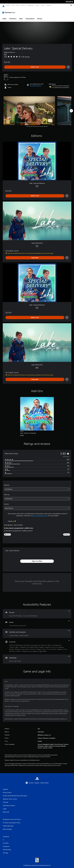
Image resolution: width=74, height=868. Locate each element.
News (37, 5)
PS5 (13, 5)
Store (43, 5)
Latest (4, 17)
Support (48, 5)
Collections (13, 17)
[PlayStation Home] (3, 5)
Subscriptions (30, 17)
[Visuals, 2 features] (37, 612)
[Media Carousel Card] (29, 109)
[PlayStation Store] (9, 11)
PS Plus (23, 5)
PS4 (17, 5)
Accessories (30, 5)
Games (8, 5)
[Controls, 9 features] (37, 644)
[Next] (71, 109)
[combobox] (37, 487)
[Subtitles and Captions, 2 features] (37, 631)
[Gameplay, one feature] (37, 657)
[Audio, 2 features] (37, 622)
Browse (40, 17)
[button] (36, 84)
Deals (21, 17)
